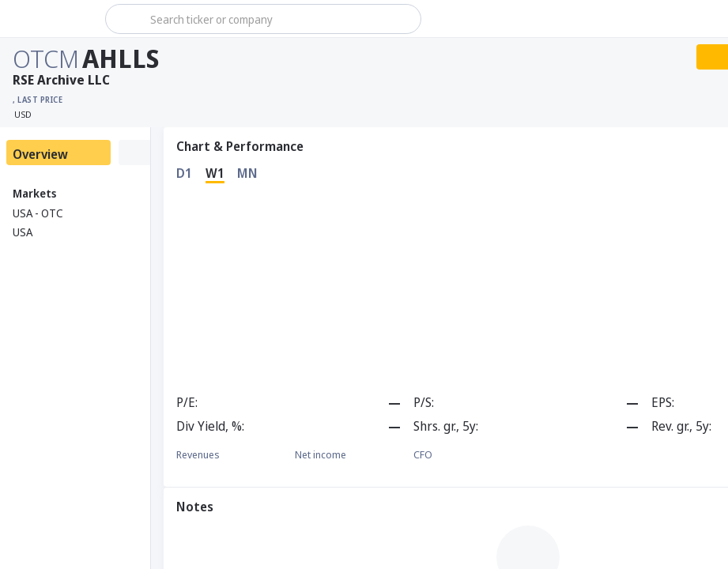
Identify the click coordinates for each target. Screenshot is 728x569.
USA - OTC (38, 213)
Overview (40, 154)
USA (23, 232)
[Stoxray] (51, 19)
